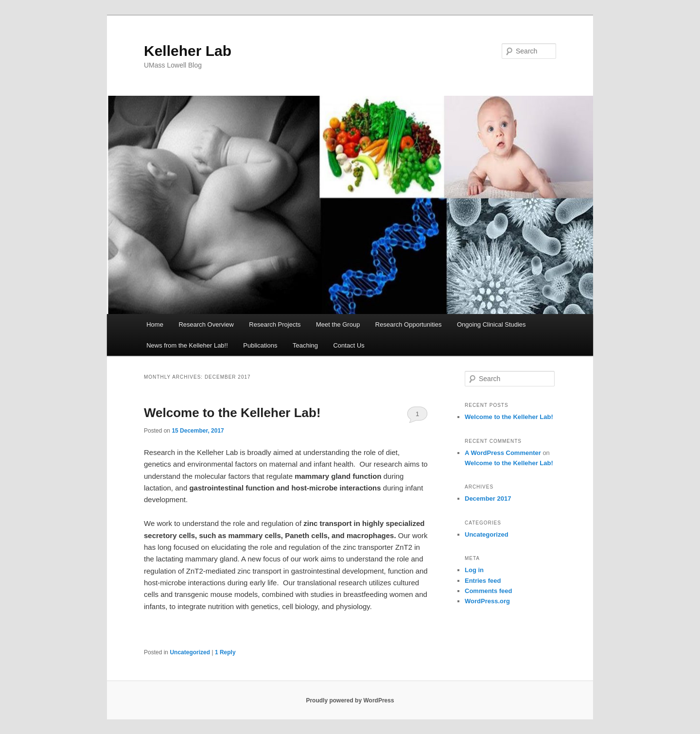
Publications (260, 345)
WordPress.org (487, 601)
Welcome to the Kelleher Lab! (232, 413)
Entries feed (483, 581)
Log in (474, 570)
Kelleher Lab (188, 51)
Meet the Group (338, 324)
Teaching (305, 345)
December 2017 (488, 498)
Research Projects (275, 324)
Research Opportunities (409, 324)
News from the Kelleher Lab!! (187, 345)
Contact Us (349, 345)
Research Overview (206, 324)
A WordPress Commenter (503, 453)
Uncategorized (190, 652)
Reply (225, 652)
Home (155, 324)
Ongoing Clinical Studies (491, 324)
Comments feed (489, 591)
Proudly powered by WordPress (350, 700)
